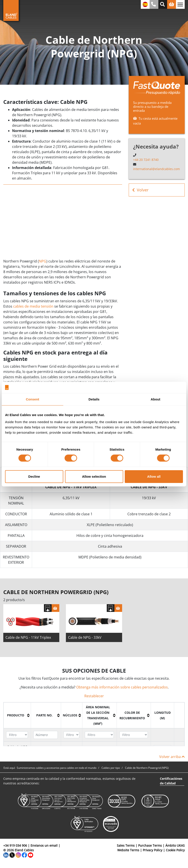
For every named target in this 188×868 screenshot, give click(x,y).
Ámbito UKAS (175, 847)
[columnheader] (17, 717)
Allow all (154, 476)
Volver (140, 190)
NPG (43, 261)
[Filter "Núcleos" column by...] (71, 736)
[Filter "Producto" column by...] (17, 736)
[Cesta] (55, 610)
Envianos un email (44, 847)
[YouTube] (31, 856)
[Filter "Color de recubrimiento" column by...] (134, 736)
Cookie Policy (175, 852)
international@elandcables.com (156, 169)
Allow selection (94, 476)
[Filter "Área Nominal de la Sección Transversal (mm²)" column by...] (99, 736)
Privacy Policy (153, 852)
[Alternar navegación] (180, 4)
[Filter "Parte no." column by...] (46, 736)
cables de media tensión (33, 306)
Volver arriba (172, 758)
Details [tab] (94, 399)
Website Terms (128, 852)
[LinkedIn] (6, 856)
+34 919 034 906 (15, 847)
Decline (34, 476)
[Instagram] (18, 856)
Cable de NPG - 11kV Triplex (28, 639)
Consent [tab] (33, 399)
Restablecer (94, 697)
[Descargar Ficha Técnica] (48, 610)
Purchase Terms (150, 847)
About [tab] (155, 399)
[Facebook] (24, 856)
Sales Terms (126, 847)
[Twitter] (12, 856)
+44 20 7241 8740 (146, 160)
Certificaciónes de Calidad (171, 782)
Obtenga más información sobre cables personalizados (122, 689)
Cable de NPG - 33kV (85, 639)
